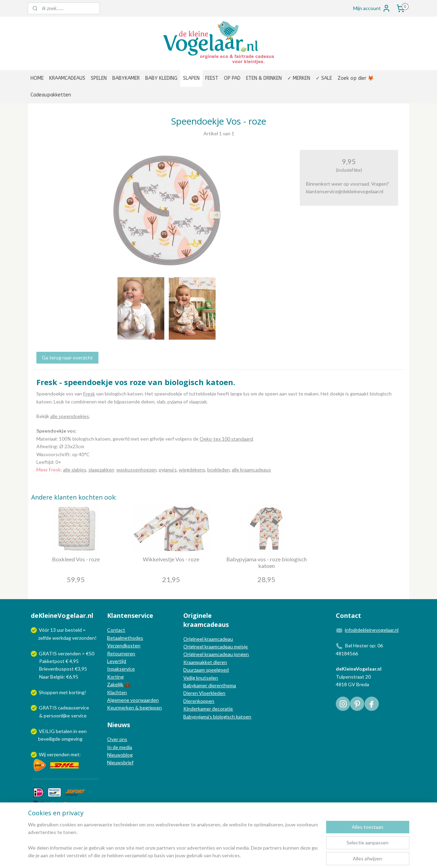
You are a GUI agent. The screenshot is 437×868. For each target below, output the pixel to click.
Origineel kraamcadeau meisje (216, 646)
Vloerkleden (212, 693)
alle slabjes (74, 470)
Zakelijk (115, 684)
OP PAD (232, 78)
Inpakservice (121, 669)
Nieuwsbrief (120, 762)
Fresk (89, 394)
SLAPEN (191, 78)
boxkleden (218, 470)
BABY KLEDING (161, 78)
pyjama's (167, 470)
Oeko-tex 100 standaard (226, 439)
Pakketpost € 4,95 (55, 661)
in (75, 731)
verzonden (84, 638)
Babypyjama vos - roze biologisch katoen (266, 562)
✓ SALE (324, 78)
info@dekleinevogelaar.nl (372, 630)
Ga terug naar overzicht (67, 358)
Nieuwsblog (120, 755)
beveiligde (49, 739)
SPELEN (99, 78)
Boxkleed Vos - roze (76, 559)
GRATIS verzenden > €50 (67, 653)
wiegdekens (192, 470)
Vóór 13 (48, 630)
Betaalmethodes (125, 638)
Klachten (117, 692)
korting (77, 692)
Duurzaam (195, 670)
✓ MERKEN (299, 78)
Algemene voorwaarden (133, 700)
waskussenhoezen (136, 470)
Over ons (117, 739)
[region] (173, 841)
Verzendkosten (124, 645)
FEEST (212, 78)
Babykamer (195, 685)
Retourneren (121, 653)
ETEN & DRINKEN (264, 78)
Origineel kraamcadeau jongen (216, 654)
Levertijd (117, 661)
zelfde (45, 638)
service (78, 716)
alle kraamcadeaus (251, 470)
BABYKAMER (126, 78)
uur (60, 630)
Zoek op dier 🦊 (356, 78)
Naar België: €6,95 (59, 677)
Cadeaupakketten (51, 95)
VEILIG (47, 731)
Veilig (190, 678)
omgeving (72, 739)
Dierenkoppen (199, 701)
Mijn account (372, 8)
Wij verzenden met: (60, 754)
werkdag (62, 638)
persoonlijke (57, 716)
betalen (64, 731)
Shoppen (49, 692)
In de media (120, 747)
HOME (37, 78)
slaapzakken (101, 470)
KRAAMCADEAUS (67, 78)
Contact (116, 630)
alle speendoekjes (69, 416)
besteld (73, 630)
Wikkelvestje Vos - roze (171, 559)
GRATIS (48, 708)
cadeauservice (73, 708)
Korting (115, 677)
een (82, 731)
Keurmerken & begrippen (134, 708)
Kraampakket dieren (205, 662)
